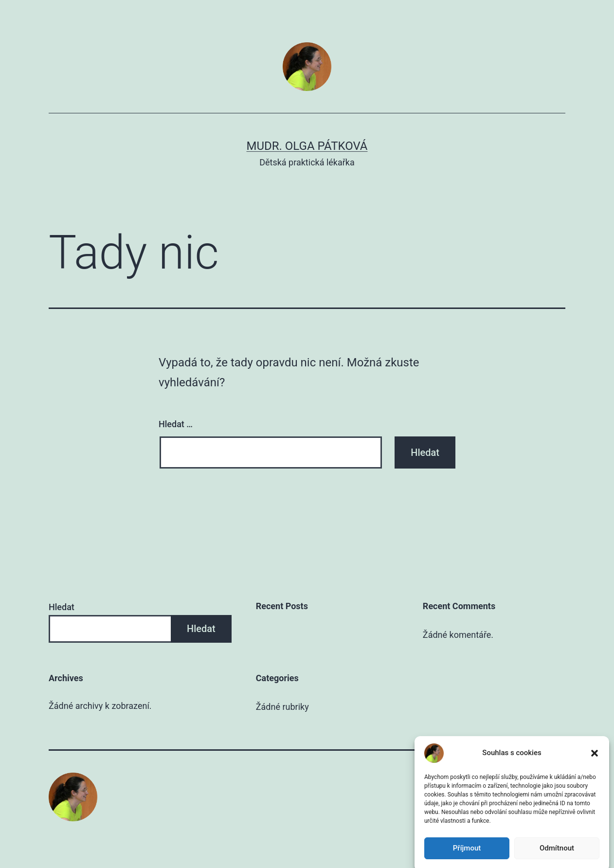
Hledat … (176, 424)
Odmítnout (557, 855)
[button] (595, 760)
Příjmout (467, 855)
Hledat (62, 607)
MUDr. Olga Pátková (307, 146)
